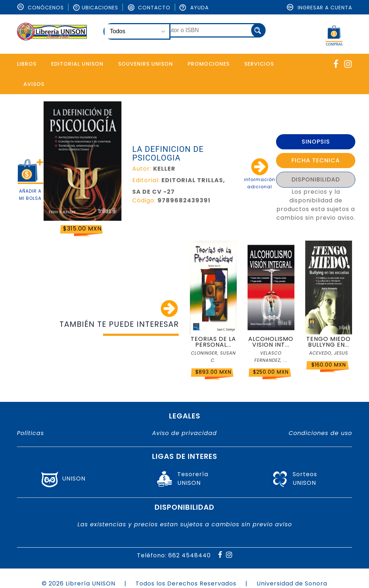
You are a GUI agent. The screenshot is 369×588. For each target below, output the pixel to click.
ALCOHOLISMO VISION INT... (271, 342)
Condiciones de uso (320, 433)
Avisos (34, 84)
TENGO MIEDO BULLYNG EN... (328, 342)
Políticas (30, 433)
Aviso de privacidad (184, 433)
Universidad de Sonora (292, 583)
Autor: (142, 169)
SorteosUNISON (305, 479)
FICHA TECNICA (316, 160)
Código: (144, 200)
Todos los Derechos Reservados (186, 583)
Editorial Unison (77, 64)
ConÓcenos (40, 8)
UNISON (74, 479)
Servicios (259, 64)
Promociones (209, 64)
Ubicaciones (95, 8)
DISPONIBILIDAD (316, 179)
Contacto (149, 8)
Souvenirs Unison (146, 64)
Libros (27, 64)
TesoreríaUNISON (193, 479)
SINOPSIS (316, 142)
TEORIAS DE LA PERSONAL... (213, 342)
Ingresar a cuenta (319, 8)
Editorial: (146, 180)
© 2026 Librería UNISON (79, 583)
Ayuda (194, 8)
